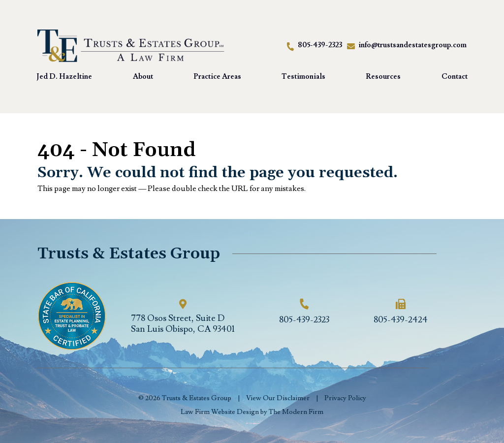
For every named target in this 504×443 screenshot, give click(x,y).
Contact (455, 77)
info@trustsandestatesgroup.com (412, 45)
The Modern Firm (296, 412)
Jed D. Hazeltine (64, 77)
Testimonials (303, 77)
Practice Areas (217, 77)
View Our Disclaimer (278, 398)
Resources (383, 77)
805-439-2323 (320, 45)
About (143, 77)
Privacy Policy (345, 398)
